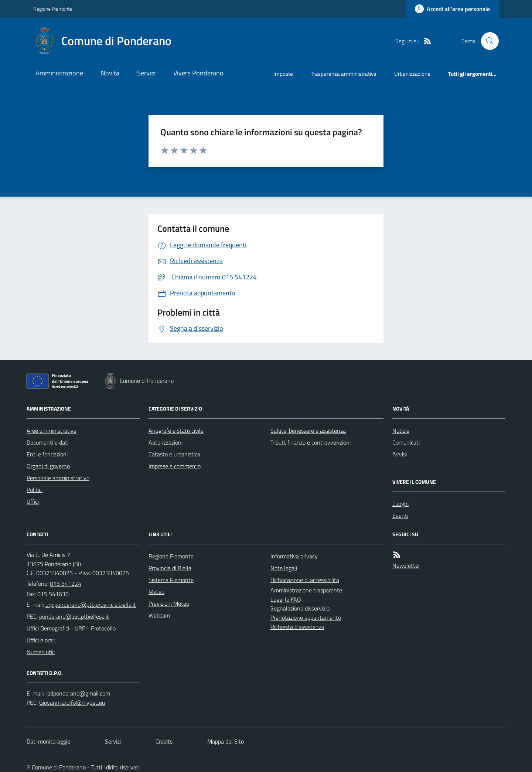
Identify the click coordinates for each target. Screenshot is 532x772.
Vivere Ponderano (198, 73)
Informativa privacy (294, 556)
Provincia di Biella (170, 568)
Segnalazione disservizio (300, 608)
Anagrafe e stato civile (176, 431)
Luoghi (400, 504)
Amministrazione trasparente (306, 590)
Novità (110, 73)
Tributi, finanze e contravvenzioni (311, 442)
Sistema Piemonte (171, 580)
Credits (164, 741)
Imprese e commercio (175, 466)
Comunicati (406, 442)
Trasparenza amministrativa (344, 74)
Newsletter (406, 565)
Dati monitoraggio (48, 741)
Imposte (283, 74)
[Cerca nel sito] (487, 41)
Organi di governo (48, 466)
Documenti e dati (47, 442)
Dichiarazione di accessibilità (305, 580)
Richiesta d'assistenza (297, 627)
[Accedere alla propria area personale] (452, 9)
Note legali (284, 568)
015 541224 (66, 584)
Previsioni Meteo (169, 603)
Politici (35, 490)
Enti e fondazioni (47, 454)
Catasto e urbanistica (174, 454)
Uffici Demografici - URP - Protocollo (71, 628)
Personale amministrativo (58, 478)
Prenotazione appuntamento (306, 618)
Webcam (159, 615)
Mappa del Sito (226, 741)
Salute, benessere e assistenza (308, 431)
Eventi (400, 516)
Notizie (401, 431)
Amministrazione (59, 73)
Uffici (33, 501)
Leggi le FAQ (286, 599)
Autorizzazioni (166, 442)
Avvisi (400, 454)
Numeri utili (41, 652)
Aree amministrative (52, 431)
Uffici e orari (41, 640)
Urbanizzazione (412, 74)
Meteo (156, 592)
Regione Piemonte (53, 9)
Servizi (146, 73)
